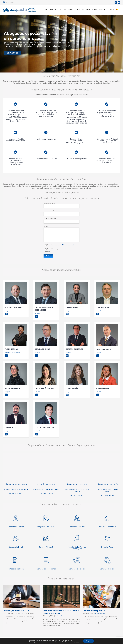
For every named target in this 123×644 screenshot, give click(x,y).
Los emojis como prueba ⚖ (94, 611)
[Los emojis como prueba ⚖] (102, 596)
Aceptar (89, 641)
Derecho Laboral (16, 547)
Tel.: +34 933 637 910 (16, 493)
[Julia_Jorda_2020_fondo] (46, 364)
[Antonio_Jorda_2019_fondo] (107, 283)
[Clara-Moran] (77, 364)
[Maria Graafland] (16, 364)
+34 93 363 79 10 (9, 3)
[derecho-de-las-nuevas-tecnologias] (77, 535)
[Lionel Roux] (16, 403)
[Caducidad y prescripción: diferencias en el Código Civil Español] (62, 596)
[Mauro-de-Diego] (46, 324)
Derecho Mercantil (46, 547)
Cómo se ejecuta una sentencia (16, 611)
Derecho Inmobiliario (107, 527)
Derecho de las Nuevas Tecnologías (77, 548)
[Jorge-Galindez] (107, 324)
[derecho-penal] (107, 535)
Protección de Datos (16, 569)
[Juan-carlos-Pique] (46, 283)
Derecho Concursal (77, 527)
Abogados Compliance (46, 527)
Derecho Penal (107, 547)
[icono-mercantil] (46, 535)
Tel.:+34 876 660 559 (77, 495)
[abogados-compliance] (46, 515)
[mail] (6, 314)
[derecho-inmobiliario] (107, 515)
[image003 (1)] (77, 324)
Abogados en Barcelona (16, 484)
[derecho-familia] (16, 515)
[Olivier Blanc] (77, 283)
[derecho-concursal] (77, 515)
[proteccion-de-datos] (16, 557)
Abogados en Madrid (46, 484)
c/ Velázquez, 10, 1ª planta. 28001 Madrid (46, 489)
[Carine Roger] (107, 364)
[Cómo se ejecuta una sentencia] (21, 596)
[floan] (16, 324)
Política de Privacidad (67, 245)
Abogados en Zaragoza (77, 484)
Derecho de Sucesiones (46, 569)
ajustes (77, 642)
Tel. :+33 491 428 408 (107, 495)
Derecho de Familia (16, 527)
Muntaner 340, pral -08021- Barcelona (16, 489)
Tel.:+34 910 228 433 (46, 493)
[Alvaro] (46, 403)
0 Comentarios (60, 616)
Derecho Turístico (107, 569)
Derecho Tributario (77, 569)
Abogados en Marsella (107, 484)
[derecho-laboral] (16, 535)
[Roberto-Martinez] (16, 283)
